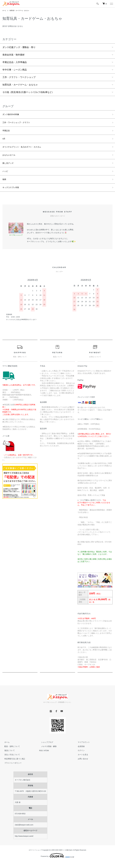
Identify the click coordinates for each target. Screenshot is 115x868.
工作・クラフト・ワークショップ (19, 77)
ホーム (5, 10)
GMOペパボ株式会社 (66, 857)
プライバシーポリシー (11, 770)
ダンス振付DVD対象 (12, 115)
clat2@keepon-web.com (24, 832)
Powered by (57, 862)
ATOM (46, 757)
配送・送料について (10, 753)
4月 (4, 141)
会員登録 (79, 753)
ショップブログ (45, 749)
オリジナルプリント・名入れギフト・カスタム (26, 150)
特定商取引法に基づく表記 (13, 765)
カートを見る (81, 761)
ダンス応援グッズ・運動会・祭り (19, 47)
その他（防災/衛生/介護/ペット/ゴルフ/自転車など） (28, 92)
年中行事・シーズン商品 (15, 70)
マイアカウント (82, 749)
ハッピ (6, 176)
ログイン (79, 757)
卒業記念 (7, 132)
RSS (41, 757)
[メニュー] (111, 4)
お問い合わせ (81, 765)
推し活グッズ (9, 168)
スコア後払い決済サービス (91, 507)
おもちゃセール (10, 159)
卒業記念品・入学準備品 (15, 62)
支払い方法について (10, 761)
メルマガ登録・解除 (47, 753)
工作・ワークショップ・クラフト (19, 124)
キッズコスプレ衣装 (12, 194)
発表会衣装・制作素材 (13, 55)
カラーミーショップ (35, 857)
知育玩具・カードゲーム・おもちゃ (22, 10)
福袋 (5, 185)
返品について (8, 757)
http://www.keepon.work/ (24, 843)
